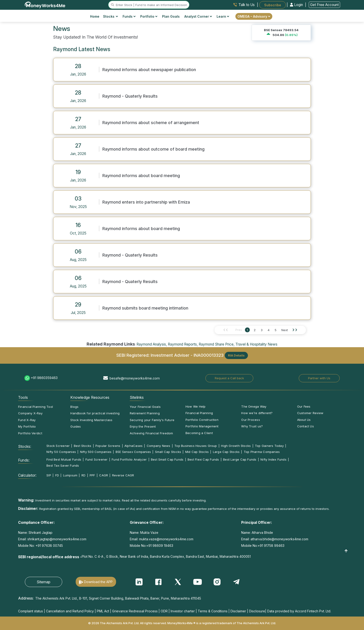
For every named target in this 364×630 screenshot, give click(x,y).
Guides (76, 426)
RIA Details (236, 355)
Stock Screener (58, 446)
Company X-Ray (30, 413)
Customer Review (310, 413)
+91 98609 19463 (160, 546)
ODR (164, 611)
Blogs (74, 407)
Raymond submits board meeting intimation (145, 308)
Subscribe (273, 5)
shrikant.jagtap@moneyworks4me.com (57, 539)
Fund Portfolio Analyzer (129, 459)
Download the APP (98, 582)
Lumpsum (70, 475)
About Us (304, 420)
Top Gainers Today (269, 446)
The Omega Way (254, 406)
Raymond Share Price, (217, 344)
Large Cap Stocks (226, 452)
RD (83, 475)
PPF (92, 475)
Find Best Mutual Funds (64, 459)
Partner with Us (319, 378)
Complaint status (31, 611)
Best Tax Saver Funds (63, 465)
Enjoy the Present (143, 426)
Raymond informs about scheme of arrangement (151, 122)
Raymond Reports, (183, 344)
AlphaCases (133, 446)
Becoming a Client (199, 433)
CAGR (104, 475)
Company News (159, 446)
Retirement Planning (145, 413)
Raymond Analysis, (152, 344)
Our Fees (304, 406)
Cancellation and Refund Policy (70, 611)
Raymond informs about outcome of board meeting (153, 149)
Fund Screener (97, 459)
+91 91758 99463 (271, 546)
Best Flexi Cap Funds (203, 459)
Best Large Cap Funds (240, 459)
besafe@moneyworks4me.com (135, 378)
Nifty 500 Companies (96, 452)
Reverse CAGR (123, 475)
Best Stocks (83, 446)
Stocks (111, 16)
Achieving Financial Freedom (151, 433)
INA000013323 (209, 355)
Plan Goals (171, 16)
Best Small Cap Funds (167, 459)
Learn (223, 16)
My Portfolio (27, 426)
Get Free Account (324, 5)
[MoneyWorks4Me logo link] (45, 4)
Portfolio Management (202, 426)
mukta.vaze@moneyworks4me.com (166, 539)
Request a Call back (229, 378)
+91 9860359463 (44, 378)
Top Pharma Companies (262, 452)
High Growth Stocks (236, 446)
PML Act (103, 611)
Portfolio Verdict (30, 433)
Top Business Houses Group (196, 446)
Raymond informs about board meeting (141, 175)
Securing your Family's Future (152, 420)
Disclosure (257, 611)
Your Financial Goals (145, 407)
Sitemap (44, 582)
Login (297, 5)
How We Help (195, 406)
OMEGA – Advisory (254, 16)
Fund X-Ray (27, 420)
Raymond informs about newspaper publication (149, 69)
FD (57, 475)
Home (95, 16)
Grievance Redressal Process (135, 611)
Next (285, 330)
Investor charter (183, 611)
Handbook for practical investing (95, 413)
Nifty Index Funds (273, 459)
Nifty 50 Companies (61, 452)
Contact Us (305, 426)
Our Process (250, 420)
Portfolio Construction (202, 420)
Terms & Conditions (213, 611)
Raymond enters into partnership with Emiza (146, 202)
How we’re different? (257, 413)
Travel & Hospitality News (256, 344)
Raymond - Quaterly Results (130, 96)
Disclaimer (238, 611)
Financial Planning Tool (36, 407)
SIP (49, 475)
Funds (129, 16)
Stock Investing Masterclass (91, 420)
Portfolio (149, 16)
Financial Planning (199, 413)
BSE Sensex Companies (133, 452)
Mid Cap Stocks (197, 452)
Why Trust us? (252, 426)
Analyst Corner (198, 16)
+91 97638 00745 (49, 546)
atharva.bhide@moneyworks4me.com (279, 539)
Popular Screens (108, 446)
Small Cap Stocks (168, 452)
